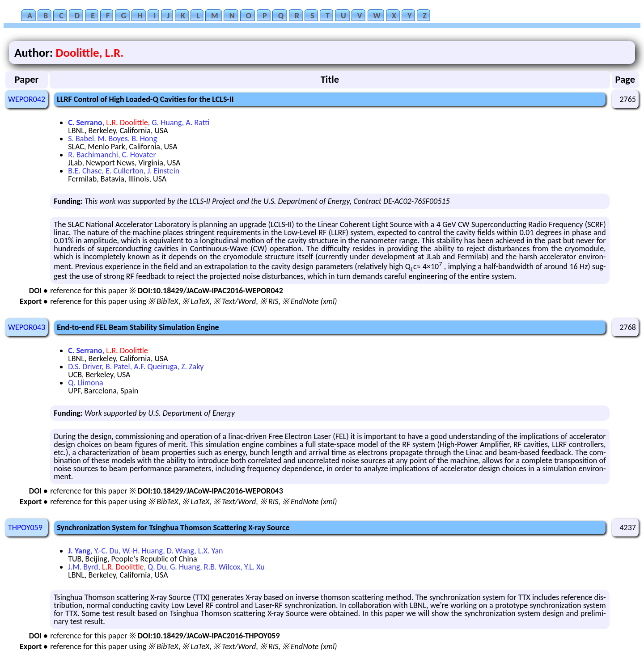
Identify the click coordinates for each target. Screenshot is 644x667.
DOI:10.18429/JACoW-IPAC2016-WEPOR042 (210, 291)
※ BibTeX (163, 301)
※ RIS (269, 301)
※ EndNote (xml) (310, 301)
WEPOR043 (27, 327)
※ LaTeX (196, 301)
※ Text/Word (235, 301)
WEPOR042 (27, 99)
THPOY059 (25, 528)
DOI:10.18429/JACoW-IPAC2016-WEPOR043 (210, 491)
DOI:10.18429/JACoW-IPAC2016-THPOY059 (209, 636)
